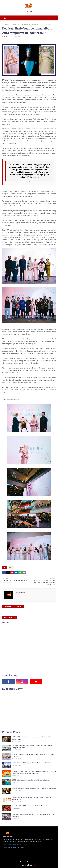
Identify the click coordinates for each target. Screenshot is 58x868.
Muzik (9, 24)
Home (4, 24)
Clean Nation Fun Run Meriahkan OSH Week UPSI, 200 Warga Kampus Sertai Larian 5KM (33, 747)
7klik (6, 37)
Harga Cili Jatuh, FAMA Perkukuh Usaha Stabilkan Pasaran (32, 806)
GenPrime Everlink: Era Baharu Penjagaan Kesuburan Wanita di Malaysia (33, 755)
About (28, 862)
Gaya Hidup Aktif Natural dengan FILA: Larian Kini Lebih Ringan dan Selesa (34, 815)
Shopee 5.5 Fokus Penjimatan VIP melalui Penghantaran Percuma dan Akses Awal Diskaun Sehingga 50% (34, 772)
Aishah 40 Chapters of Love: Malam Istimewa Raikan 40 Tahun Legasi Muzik (33, 738)
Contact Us (36, 862)
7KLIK (34, 865)
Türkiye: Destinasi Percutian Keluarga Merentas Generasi (31, 780)
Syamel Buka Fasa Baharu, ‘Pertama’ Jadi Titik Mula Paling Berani (34, 789)
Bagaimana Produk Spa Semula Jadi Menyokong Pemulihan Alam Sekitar (32, 798)
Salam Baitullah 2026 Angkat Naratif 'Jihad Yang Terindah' (32, 763)
